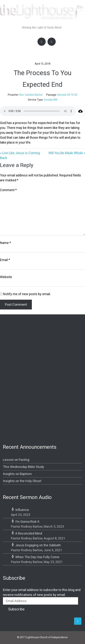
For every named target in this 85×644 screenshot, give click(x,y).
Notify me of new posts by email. (27, 294)
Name (5, 243)
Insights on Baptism (17, 474)
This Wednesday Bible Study (23, 467)
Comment (8, 190)
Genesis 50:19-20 (67, 95)
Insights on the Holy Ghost (22, 481)
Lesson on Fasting (16, 460)
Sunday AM (51, 100)
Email (5, 260)
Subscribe (16, 609)
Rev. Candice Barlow (31, 95)
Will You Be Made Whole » (67, 153)
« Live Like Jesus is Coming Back (20, 155)
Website (6, 277)
